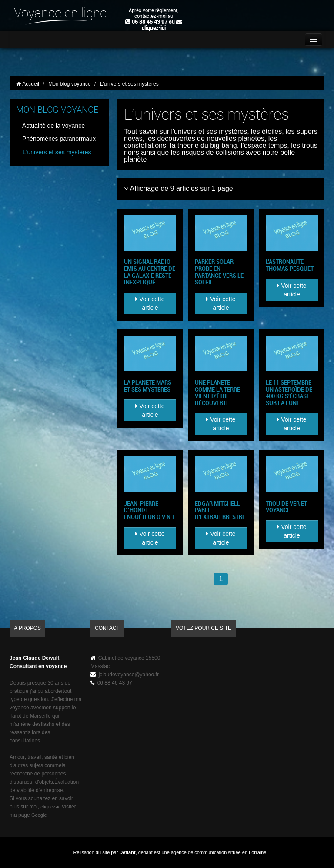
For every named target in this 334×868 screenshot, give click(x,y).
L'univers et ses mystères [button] (132, 84)
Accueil (28, 84)
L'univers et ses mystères (57, 152)
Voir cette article (150, 303)
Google (39, 815)
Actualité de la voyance (53, 126)
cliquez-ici (154, 28)
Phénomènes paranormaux (59, 139)
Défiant (127, 852)
